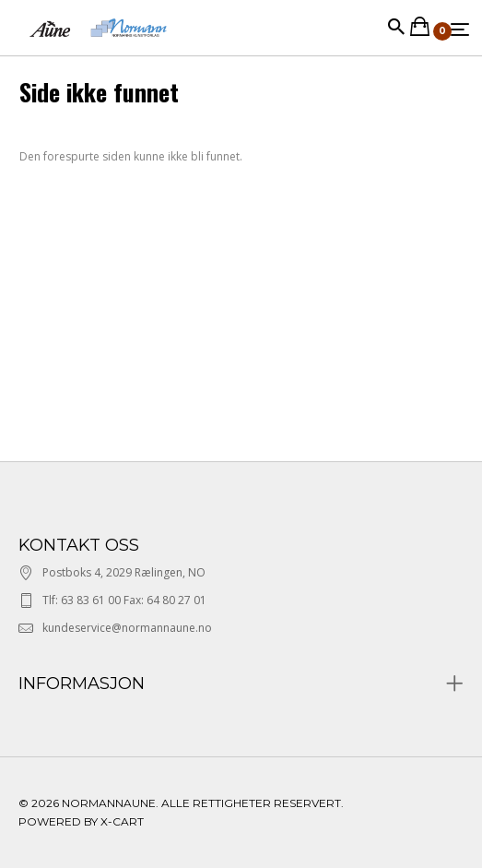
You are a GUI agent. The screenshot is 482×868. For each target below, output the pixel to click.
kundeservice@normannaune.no (127, 628)
